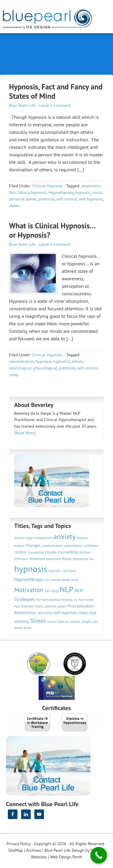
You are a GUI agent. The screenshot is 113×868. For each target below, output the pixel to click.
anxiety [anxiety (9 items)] (64, 536)
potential (46, 199)
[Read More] (25, 433)
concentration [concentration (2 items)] (73, 546)
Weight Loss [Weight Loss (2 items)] (90, 622)
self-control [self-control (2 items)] (45, 613)
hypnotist (61, 361)
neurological (20, 368)
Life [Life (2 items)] (47, 580)
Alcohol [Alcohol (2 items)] (19, 538)
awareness (91, 186)
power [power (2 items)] (62, 606)
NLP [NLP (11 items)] (66, 589)
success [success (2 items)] (52, 622)
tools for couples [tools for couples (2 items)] (69, 622)
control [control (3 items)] (20, 552)
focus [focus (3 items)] (67, 559)
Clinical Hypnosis (47, 186)
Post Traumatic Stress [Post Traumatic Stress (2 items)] (29, 606)
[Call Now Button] (99, 855)
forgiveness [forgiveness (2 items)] (80, 559)
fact (13, 192)
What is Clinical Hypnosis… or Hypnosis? (52, 230)
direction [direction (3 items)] (37, 559)
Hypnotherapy (61, 192)
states (14, 206)
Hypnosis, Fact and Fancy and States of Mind (56, 91)
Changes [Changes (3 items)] (33, 545)
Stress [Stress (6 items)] (38, 621)
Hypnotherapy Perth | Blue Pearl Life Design (53, 17)
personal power (23, 199)
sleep (14, 375)
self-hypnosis (91, 199)
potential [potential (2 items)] (50, 606)
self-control (67, 199)
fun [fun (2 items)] (91, 559)
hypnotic (83, 192)
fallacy (24, 192)
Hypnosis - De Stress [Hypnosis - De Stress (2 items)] (62, 571)
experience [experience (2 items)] (54, 559)
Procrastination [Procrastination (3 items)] (81, 606)
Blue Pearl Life (22, 105)
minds (77, 361)
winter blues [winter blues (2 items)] (23, 628)
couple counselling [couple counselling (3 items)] (61, 552)
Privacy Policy (19, 844)
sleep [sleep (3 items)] (83, 613)
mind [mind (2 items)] (75, 580)
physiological (45, 368)
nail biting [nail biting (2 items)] (52, 591)
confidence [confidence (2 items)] (91, 546)
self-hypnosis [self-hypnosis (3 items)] (66, 613)
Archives (33, 850)
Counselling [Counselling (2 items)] (36, 552)
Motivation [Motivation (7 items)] (29, 590)
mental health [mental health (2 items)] (60, 580)
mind (97, 192)
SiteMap (15, 850)
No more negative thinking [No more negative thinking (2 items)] (55, 600)
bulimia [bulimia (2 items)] (19, 546)
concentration (21, 361)
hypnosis (39, 192)
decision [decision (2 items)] (85, 552)
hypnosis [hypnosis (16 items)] (31, 569)
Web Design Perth (66, 857)
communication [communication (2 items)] (52, 546)
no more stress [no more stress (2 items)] (84, 600)
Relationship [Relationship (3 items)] (25, 613)
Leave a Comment (55, 105)
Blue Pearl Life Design (64, 850)
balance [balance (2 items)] (82, 538)
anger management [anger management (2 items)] (39, 538)
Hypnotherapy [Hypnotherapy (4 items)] (29, 579)
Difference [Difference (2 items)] (21, 559)
